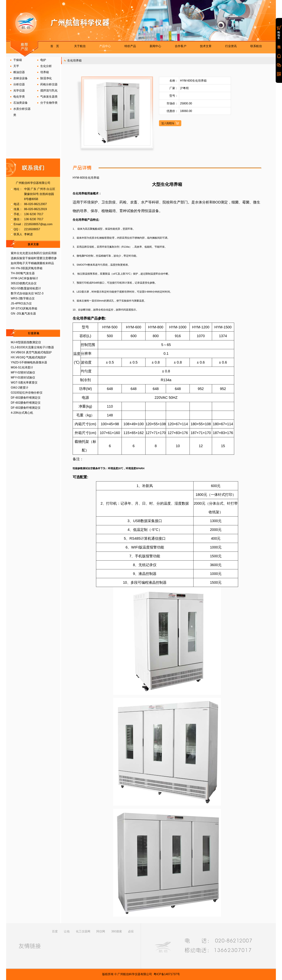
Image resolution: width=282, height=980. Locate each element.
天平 (16, 66)
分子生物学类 (49, 103)
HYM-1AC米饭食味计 (24, 278)
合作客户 (181, 46)
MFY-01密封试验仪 (23, 377)
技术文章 (206, 46)
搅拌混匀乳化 (49, 90)
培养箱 (45, 72)
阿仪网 (101, 931)
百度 (55, 931)
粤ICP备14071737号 (167, 974)
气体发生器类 (49, 97)
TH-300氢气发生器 (23, 273)
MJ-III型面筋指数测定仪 (26, 342)
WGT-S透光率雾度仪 (24, 383)
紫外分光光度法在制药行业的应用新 (34, 253)
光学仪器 (19, 90)
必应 (131, 931)
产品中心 (105, 46)
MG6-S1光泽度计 (22, 367)
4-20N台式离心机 (22, 413)
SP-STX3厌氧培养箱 (24, 308)
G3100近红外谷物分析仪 (27, 393)
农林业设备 (21, 78)
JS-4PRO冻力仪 (21, 303)
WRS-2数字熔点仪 (23, 298)
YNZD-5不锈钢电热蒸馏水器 (29, 362)
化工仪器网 (83, 931)
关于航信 (80, 46)
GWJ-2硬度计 (20, 388)
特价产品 (130, 46)
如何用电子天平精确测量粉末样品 (32, 263)
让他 (67, 931)
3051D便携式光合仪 (24, 283)
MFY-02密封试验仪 (23, 372)
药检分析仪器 (49, 84)
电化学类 (19, 97)
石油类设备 (21, 103)
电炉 (43, 60)
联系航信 (256, 46)
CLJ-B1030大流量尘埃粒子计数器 (32, 347)
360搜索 (117, 931)
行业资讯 (231, 46)
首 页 (55, 46)
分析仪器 (19, 84)
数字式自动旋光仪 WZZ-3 (27, 293)
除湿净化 (46, 78)
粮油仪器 (19, 72)
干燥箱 (18, 60)
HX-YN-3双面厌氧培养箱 (27, 268)
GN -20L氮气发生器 (23, 314)
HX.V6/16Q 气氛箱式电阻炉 (29, 357)
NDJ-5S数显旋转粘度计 (26, 288)
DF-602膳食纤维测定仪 (26, 398)
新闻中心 (155, 46)
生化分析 (46, 66)
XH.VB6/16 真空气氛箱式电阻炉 (31, 352)
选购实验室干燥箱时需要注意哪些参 (34, 258)
